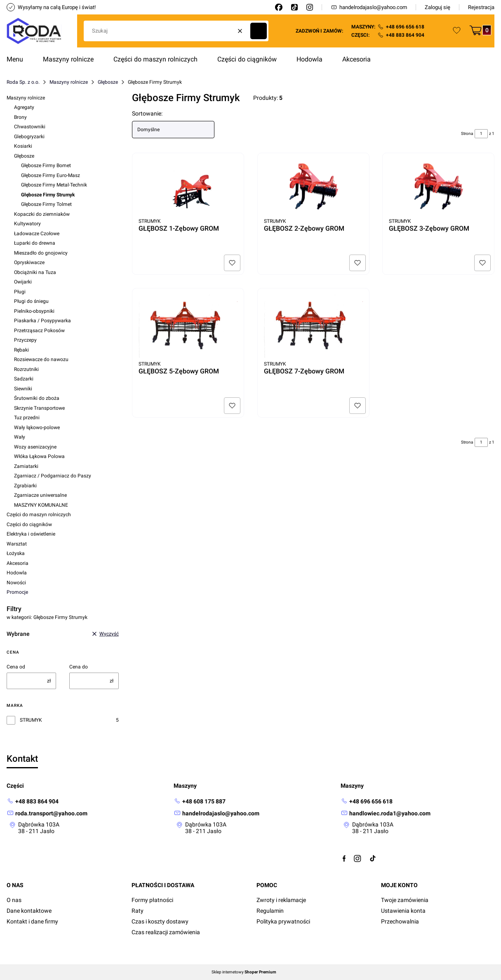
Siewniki (23, 389)
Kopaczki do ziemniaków (42, 214)
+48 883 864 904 (405, 35)
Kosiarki (23, 146)
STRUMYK (31, 720)
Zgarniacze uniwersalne (40, 495)
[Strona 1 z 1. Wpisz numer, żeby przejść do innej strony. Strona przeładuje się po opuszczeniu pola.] (481, 134)
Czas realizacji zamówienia (166, 932)
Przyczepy (25, 340)
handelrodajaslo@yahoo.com (369, 7)
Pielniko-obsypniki (34, 311)
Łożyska (16, 553)
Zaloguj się (437, 7)
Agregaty (24, 107)
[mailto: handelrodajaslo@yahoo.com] (216, 814)
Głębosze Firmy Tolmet (46, 204)
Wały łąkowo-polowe (37, 427)
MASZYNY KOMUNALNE (41, 505)
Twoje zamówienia (405, 900)
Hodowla (17, 573)
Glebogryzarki (29, 137)
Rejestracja (481, 7)
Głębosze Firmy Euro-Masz (51, 175)
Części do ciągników (29, 524)
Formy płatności (152, 900)
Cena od (16, 667)
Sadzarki (24, 379)
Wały (20, 437)
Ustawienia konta (403, 911)
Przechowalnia (400, 921)
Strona (467, 133)
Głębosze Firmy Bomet (46, 165)
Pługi (20, 292)
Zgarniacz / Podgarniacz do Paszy (53, 476)
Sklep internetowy (244, 972)
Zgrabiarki (25, 486)
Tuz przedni (27, 418)
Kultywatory (27, 224)
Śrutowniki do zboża (37, 398)
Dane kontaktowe (29, 911)
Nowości (16, 583)
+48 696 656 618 (405, 27)
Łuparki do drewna (35, 243)
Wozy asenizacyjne (35, 447)
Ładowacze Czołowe (37, 234)
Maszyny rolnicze (69, 82)
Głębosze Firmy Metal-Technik (54, 185)
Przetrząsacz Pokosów (39, 331)
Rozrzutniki (26, 369)
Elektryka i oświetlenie (31, 534)
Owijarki (23, 282)
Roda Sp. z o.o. (23, 82)
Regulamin (270, 911)
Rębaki (21, 350)
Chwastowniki (30, 127)
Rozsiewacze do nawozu (41, 359)
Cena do (79, 667)
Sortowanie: (147, 113)
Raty (138, 911)
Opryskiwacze (29, 262)
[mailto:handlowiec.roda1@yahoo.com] (386, 814)
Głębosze (108, 82)
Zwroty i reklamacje (281, 900)
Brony (20, 117)
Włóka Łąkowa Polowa (39, 456)
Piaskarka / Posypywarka (42, 321)
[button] (259, 31)
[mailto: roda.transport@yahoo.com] (47, 814)
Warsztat (17, 544)
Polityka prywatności (283, 921)
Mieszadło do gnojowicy (41, 253)
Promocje (17, 592)
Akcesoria (18, 563)
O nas (14, 900)
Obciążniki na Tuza (35, 272)
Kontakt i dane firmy (32, 921)
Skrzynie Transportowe (39, 408)
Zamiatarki (26, 466)
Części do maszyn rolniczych (39, 515)
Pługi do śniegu (31, 301)
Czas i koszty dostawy (160, 921)
